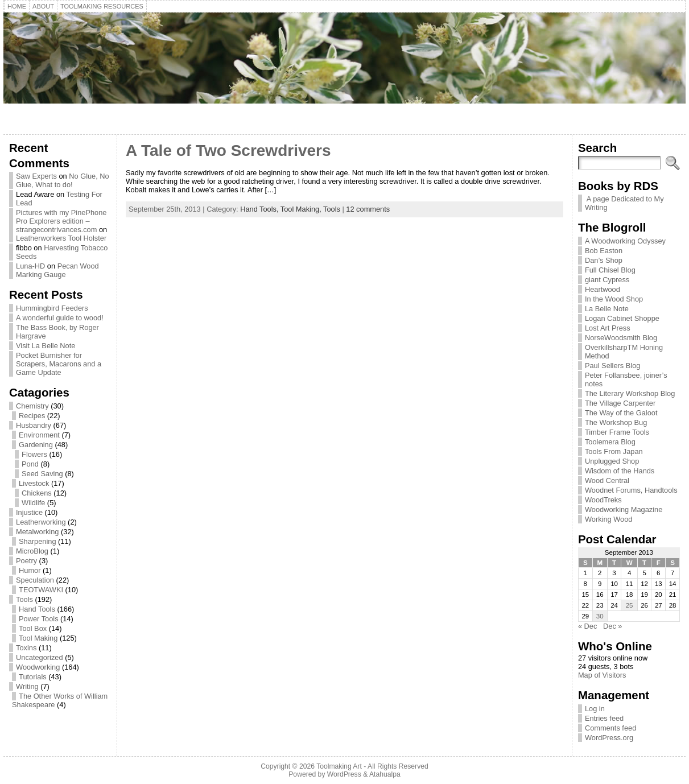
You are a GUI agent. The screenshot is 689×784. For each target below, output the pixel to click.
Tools (24, 599)
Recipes (32, 416)
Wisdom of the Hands (620, 471)
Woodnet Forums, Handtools (631, 490)
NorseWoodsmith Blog (621, 338)
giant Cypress (607, 280)
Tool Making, (302, 209)
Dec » (612, 626)
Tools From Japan (614, 451)
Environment (39, 435)
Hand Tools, (260, 209)
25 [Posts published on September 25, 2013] (630, 605)
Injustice (29, 512)
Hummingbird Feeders (52, 308)
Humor (30, 570)
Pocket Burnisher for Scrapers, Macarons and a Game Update (59, 364)
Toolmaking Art (339, 766)
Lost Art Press (608, 328)
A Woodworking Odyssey (625, 241)
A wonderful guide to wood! (60, 318)
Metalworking (37, 532)
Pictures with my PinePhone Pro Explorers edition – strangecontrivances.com (61, 221)
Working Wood (608, 519)
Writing (27, 686)
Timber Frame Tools (617, 432)
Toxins (26, 648)
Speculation (35, 580)
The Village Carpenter (620, 403)
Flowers (34, 454)
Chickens (37, 493)
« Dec (587, 626)
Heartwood (603, 289)
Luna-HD (30, 266)
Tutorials (33, 677)
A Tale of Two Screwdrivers (228, 150)
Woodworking (38, 667)
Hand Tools (37, 609)
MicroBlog (32, 551)
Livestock (34, 483)
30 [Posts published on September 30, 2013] (600, 616)
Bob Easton (604, 251)
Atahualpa (385, 774)
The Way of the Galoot (621, 413)
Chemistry (32, 406)
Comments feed (610, 728)
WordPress (344, 774)
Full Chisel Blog (610, 270)
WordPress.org (609, 738)
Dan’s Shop (604, 260)
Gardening (36, 445)
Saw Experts (36, 176)
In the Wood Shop (614, 299)
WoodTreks (603, 500)
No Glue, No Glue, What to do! (63, 180)
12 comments (368, 209)
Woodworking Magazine (624, 509)
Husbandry (34, 425)
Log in (595, 709)
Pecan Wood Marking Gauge (57, 270)
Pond (30, 464)
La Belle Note (607, 309)
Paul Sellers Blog (612, 366)
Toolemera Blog (610, 442)
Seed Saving (42, 474)
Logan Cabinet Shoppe (622, 318)
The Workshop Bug (616, 422)
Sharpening (37, 541)
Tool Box (33, 628)
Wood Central (607, 480)
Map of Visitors (602, 675)
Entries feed (604, 718)
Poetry (26, 561)
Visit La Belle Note (46, 346)
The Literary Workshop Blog (630, 393)
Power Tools (38, 619)
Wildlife (33, 503)
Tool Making (38, 638)
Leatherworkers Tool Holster (61, 238)
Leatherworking (41, 522)
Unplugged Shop (612, 461)
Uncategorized (40, 657)
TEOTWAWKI (41, 590)
